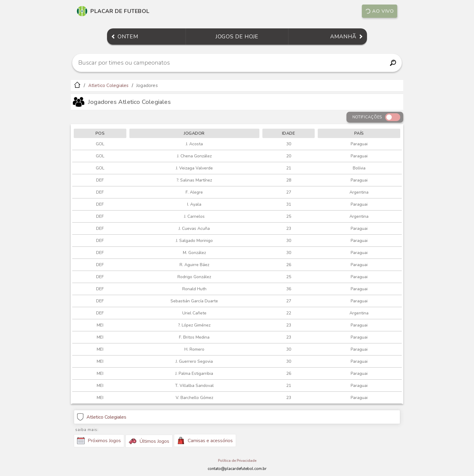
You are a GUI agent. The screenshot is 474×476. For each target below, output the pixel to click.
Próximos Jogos (99, 441)
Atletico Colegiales (109, 85)
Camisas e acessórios (205, 441)
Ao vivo (379, 11)
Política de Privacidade (237, 461)
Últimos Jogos (149, 441)
